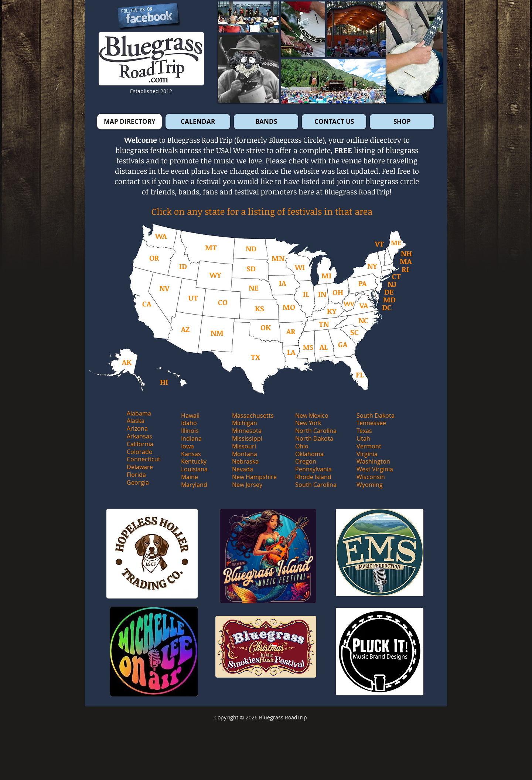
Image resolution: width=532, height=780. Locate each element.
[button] (415, 52)
